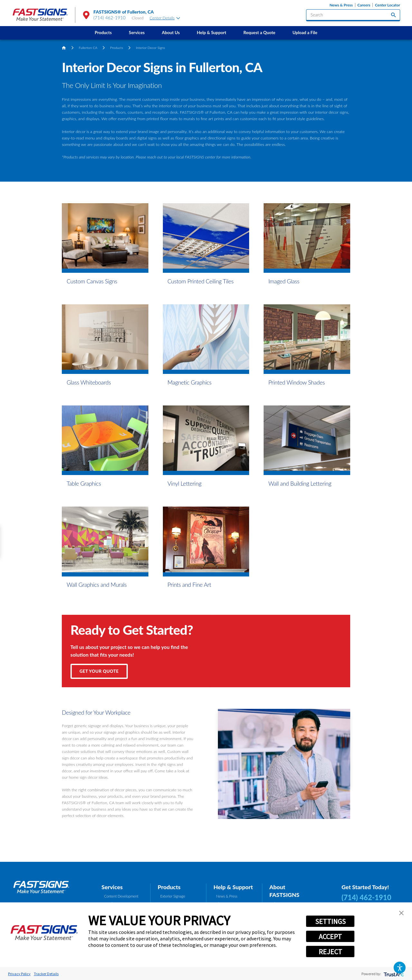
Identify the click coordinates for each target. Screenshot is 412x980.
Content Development (121, 896)
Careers (364, 5)
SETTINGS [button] (330, 921)
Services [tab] (112, 887)
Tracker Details (46, 974)
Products (103, 33)
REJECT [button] (330, 952)
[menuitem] (103, 33)
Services (137, 33)
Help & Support (212, 33)
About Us (171, 33)
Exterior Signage (173, 896)
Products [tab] (169, 887)
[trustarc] (393, 974)
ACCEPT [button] (330, 937)
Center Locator (388, 5)
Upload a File (305, 33)
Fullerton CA (88, 48)
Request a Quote (259, 33)
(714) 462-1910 (109, 18)
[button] (400, 968)
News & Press (341, 5)
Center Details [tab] (165, 18)
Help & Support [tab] (233, 887)
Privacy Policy (19, 974)
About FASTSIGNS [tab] (284, 891)
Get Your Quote (99, 671)
